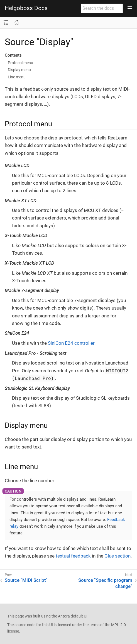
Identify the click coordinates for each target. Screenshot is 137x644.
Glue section (118, 556)
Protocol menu (20, 63)
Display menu (19, 70)
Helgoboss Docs (26, 8)
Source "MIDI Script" (26, 580)
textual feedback (73, 556)
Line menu (17, 77)
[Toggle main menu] (130, 8)
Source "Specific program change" (105, 583)
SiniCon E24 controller (71, 343)
